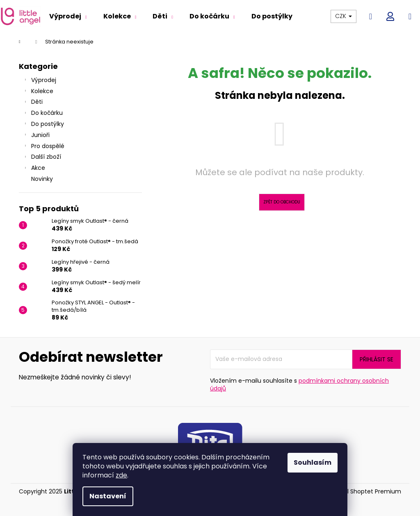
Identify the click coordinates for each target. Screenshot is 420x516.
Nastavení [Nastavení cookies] (108, 496)
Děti (33, 103)
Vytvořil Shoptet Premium (364, 492)
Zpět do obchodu (282, 202)
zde (121, 475)
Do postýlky (43, 125)
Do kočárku (43, 114)
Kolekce (38, 92)
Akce (34, 169)
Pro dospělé (44, 147)
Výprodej (40, 81)
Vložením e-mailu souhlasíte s (299, 385)
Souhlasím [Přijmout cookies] (313, 462)
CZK (344, 16)
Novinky (43, 179)
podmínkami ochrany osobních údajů (299, 385)
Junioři (36, 136)
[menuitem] (68, 16)
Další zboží (42, 158)
